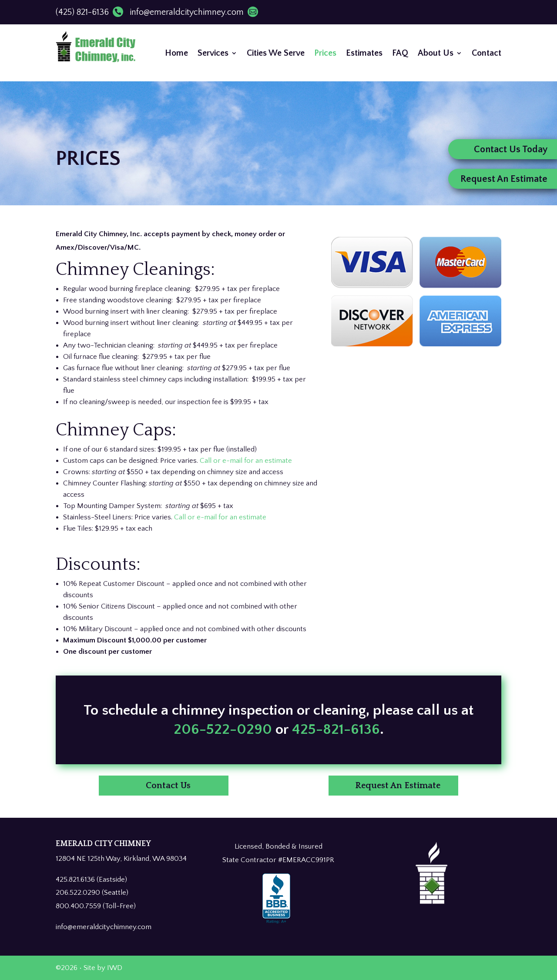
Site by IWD (103, 968)
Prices (325, 53)
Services (213, 53)
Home (176, 53)
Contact (487, 53)
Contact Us (168, 786)
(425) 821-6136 (89, 12)
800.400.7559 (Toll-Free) (96, 906)
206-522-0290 (225, 803)
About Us (436, 53)
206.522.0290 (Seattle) (92, 893)
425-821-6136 (336, 803)
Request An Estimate (398, 786)
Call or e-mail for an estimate (246, 461)
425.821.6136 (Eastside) (91, 880)
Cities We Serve (276, 53)
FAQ (400, 53)
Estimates (364, 53)
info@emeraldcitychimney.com (194, 12)
